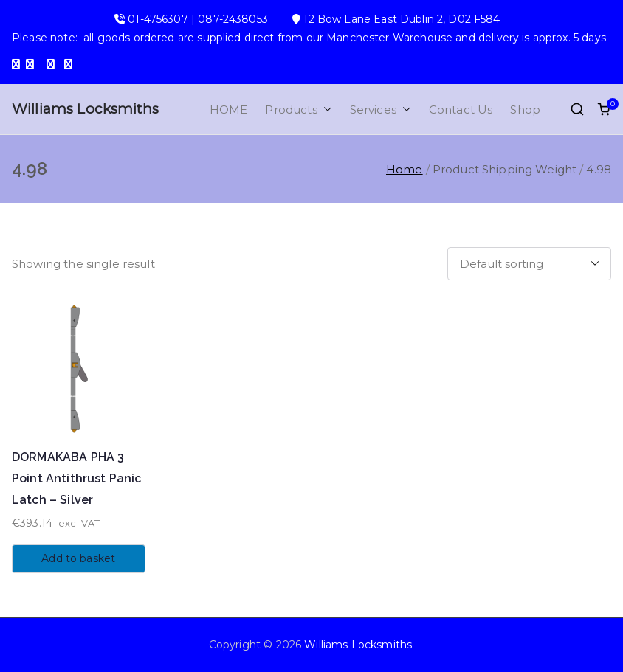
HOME (229, 110)
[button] (325, 110)
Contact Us (461, 110)
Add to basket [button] (78, 558)
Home (405, 169)
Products (298, 110)
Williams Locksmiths (85, 109)
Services (381, 110)
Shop (525, 110)
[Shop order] (529, 264)
